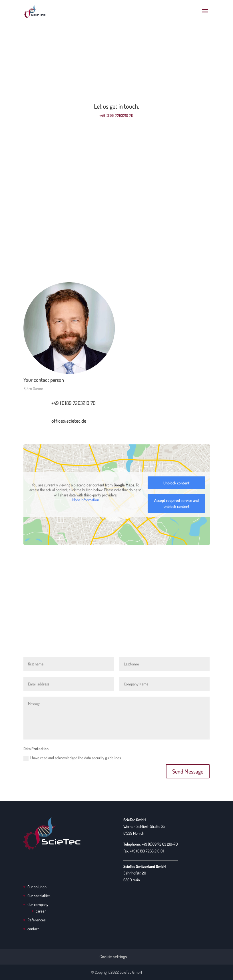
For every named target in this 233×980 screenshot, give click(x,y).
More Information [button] (85, 500)
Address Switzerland (116, 248)
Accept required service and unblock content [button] (176, 503)
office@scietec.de (69, 421)
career (41, 911)
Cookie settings (113, 957)
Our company (38, 904)
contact (33, 929)
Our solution (37, 887)
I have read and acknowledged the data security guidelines (72, 758)
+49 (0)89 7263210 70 (116, 115)
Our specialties (39, 895)
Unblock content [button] (176, 483)
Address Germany (116, 175)
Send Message (188, 771)
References (37, 920)
